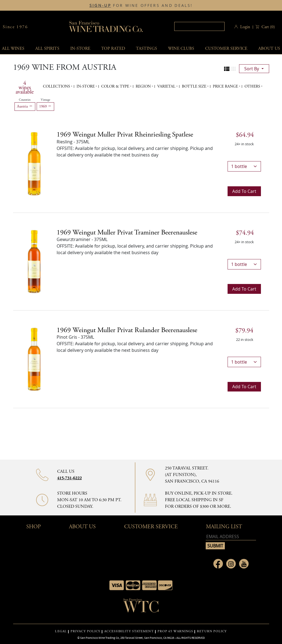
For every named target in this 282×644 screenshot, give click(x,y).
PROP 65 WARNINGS (175, 631)
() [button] (268, 27)
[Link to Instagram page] (231, 564)
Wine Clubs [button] (181, 49)
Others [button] (253, 86)
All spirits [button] (47, 49)
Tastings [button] (146, 49)
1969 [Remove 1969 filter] (45, 106)
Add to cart (244, 191)
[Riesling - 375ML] (34, 163)
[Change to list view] (227, 69)
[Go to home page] (141, 607)
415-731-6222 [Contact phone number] (69, 478)
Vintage (45, 100)
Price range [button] (226, 86)
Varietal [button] (167, 86)
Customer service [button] (226, 49)
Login (245, 27)
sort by (252, 69)
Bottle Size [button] (195, 86)
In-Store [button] (80, 49)
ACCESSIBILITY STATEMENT (129, 631)
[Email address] (231, 537)
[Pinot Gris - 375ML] (34, 359)
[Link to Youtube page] (244, 564)
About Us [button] (82, 527)
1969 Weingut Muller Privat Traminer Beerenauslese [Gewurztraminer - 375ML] (127, 233)
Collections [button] (57, 86)
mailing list (224, 527)
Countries (25, 100)
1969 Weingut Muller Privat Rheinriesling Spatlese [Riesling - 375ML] (125, 135)
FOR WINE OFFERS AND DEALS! (141, 5)
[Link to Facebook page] (218, 564)
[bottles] (244, 166)
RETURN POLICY (212, 631)
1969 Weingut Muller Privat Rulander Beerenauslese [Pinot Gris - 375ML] (127, 330)
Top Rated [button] (113, 49)
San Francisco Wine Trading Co (106, 27)
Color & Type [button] (116, 86)
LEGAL (61, 631)
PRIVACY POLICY (85, 631)
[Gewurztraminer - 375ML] (34, 261)
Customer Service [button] (151, 527)
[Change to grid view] (234, 69)
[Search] (199, 26)
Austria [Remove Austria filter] (25, 106)
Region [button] (144, 86)
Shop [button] (34, 527)
